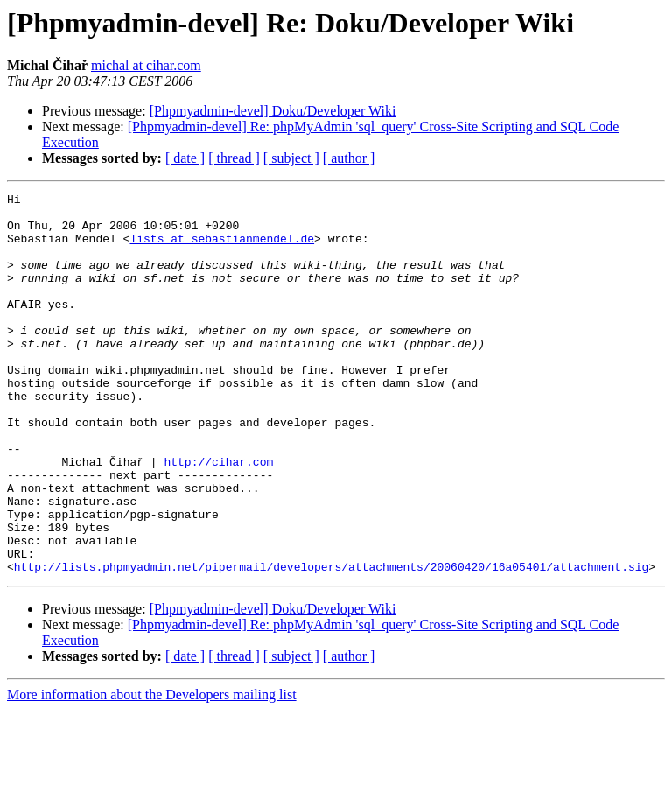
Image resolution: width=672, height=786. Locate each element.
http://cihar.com (218, 516)
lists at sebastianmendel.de (222, 249)
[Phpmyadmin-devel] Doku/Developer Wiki (273, 111)
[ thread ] (234, 158)
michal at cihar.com (146, 65)
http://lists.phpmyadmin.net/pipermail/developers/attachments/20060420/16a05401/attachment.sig (331, 642)
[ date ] (185, 158)
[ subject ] (291, 158)
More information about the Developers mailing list (152, 771)
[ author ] (349, 158)
